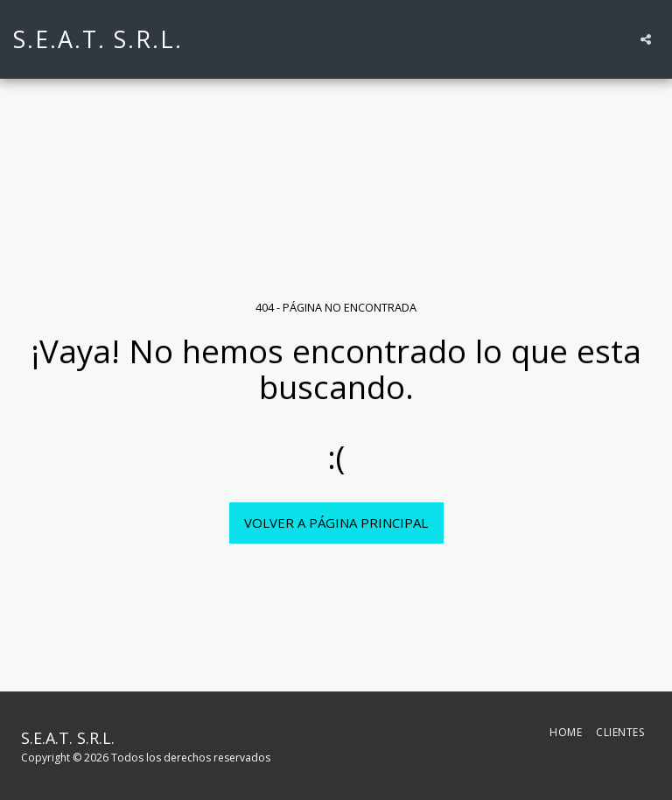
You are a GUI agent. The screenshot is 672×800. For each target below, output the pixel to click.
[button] (646, 39)
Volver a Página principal (336, 523)
